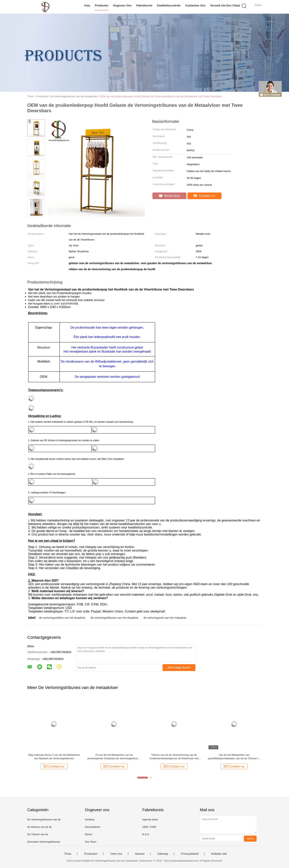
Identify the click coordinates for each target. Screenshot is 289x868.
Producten (102, 5)
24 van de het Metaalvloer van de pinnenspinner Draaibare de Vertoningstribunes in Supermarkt (114, 757)
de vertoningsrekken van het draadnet (62, 618)
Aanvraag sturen (179, 667)
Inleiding (89, 819)
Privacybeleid (190, 854)
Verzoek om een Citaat (225, 5)
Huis (87, 5)
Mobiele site (219, 854)
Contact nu (204, 196)
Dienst (88, 834)
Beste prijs (169, 196)
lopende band (150, 819)
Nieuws (140, 854)
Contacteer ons (195, 5)
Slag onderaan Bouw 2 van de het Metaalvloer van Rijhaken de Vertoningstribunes (54, 757)
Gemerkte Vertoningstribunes (44, 842)
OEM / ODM (149, 827)
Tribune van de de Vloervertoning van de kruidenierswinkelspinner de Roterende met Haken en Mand (174, 757)
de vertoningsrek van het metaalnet (165, 618)
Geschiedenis (93, 827)
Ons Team (91, 842)
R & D (146, 834)
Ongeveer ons (122, 5)
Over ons (116, 854)
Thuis (68, 854)
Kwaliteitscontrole (169, 5)
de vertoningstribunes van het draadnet (114, 618)
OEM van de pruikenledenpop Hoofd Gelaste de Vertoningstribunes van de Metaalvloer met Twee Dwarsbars (161, 96)
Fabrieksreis (144, 5)
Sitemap (163, 854)
